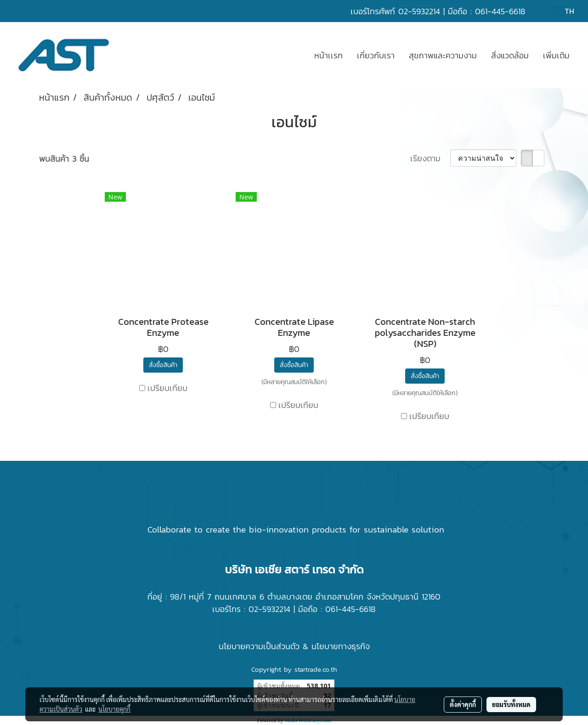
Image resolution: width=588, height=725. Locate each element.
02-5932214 (419, 11)
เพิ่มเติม (556, 55)
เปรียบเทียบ (167, 388)
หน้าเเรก (328, 55)
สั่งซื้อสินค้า (163, 365)
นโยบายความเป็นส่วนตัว (259, 646)
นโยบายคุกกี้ (114, 709)
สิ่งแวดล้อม (510, 55)
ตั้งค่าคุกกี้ (463, 704)
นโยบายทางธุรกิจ (341, 646)
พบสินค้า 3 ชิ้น (64, 159)
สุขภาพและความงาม (443, 55)
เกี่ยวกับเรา (376, 55)
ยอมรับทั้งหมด (511, 704)
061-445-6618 (500, 11)
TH (564, 11)
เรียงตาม (430, 158)
